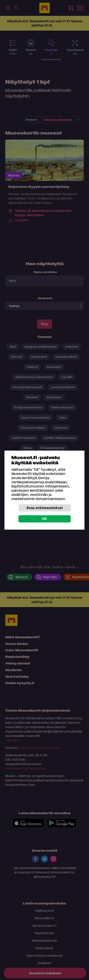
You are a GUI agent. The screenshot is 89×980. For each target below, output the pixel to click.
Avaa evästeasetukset (44, 508)
